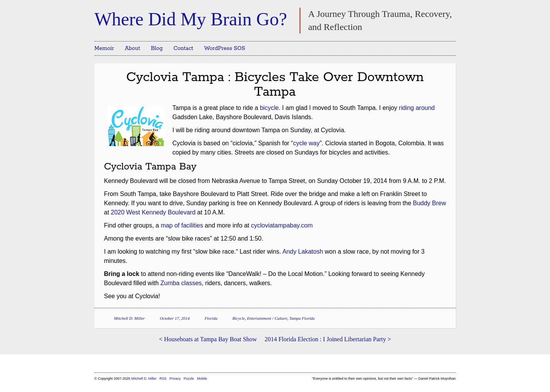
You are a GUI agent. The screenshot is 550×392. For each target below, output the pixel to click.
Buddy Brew (429, 203)
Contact (183, 48)
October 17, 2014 (175, 318)
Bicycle (239, 318)
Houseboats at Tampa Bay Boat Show (211, 339)
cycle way (306, 143)
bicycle (269, 108)
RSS (164, 379)
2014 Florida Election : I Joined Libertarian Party (325, 339)
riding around (417, 108)
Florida (211, 318)
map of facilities (182, 225)
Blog (157, 48)
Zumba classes (181, 283)
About (133, 48)
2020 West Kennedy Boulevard (153, 212)
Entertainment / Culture (267, 318)
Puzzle (189, 379)
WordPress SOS (225, 48)
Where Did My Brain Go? (191, 19)
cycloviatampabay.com (282, 225)
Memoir (104, 48)
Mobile (202, 379)
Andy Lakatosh (303, 252)
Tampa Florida (302, 318)
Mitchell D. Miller (130, 318)
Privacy (175, 379)
